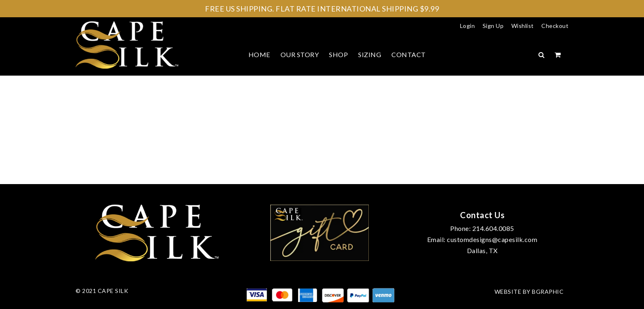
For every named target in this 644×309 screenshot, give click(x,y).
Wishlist (523, 26)
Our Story (300, 54)
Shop (338, 54)
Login (468, 26)
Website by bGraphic (529, 292)
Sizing (370, 54)
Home (259, 54)
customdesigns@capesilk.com (492, 239)
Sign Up (493, 26)
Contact (409, 54)
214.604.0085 (493, 228)
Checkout (555, 26)
